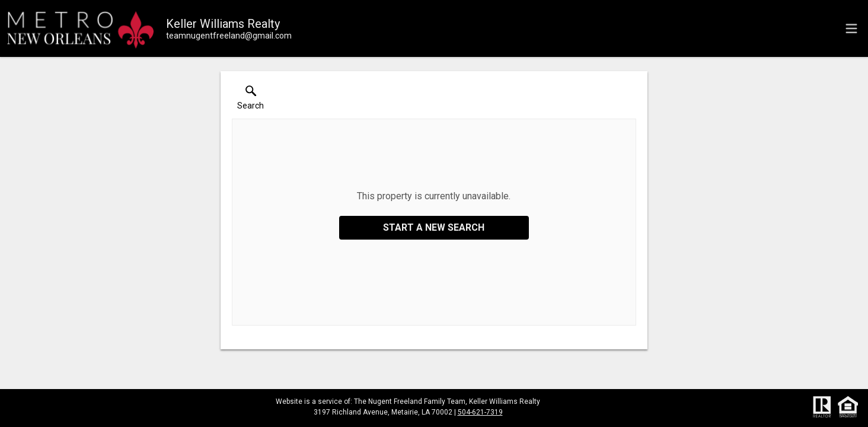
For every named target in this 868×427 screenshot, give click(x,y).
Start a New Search (434, 227)
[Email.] (229, 36)
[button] (250, 100)
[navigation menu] (851, 28)
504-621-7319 (480, 412)
